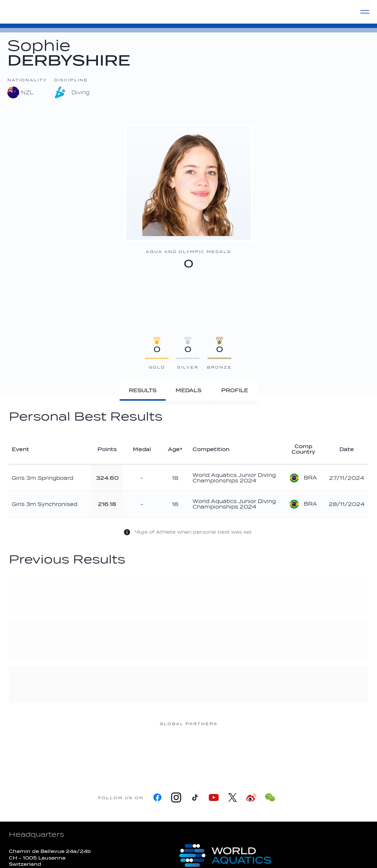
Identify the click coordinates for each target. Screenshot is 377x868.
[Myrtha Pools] (100, 751)
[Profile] (235, 391)
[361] (41, 751)
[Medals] (189, 391)
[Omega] (218, 751)
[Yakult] (336, 751)
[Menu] (365, 12)
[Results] (143, 391)
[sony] (277, 751)
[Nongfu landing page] (159, 751)
